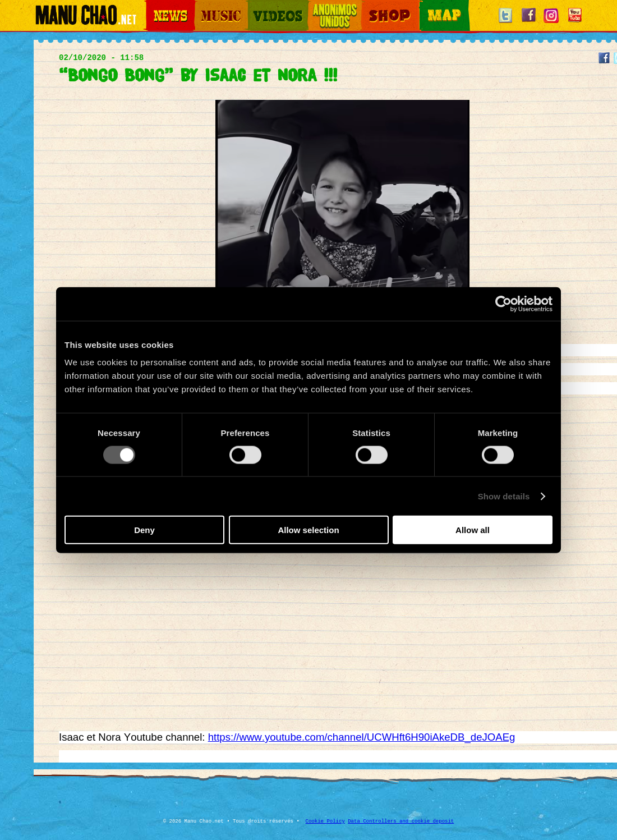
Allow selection (308, 530)
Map (426, 6)
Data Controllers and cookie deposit (401, 821)
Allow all (473, 530)
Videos (258, 6)
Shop (369, 6)
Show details (504, 496)
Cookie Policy (325, 821)
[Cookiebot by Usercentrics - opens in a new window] (503, 304)
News (154, 6)
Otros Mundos (328, 6)
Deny (144, 530)
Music (203, 6)
